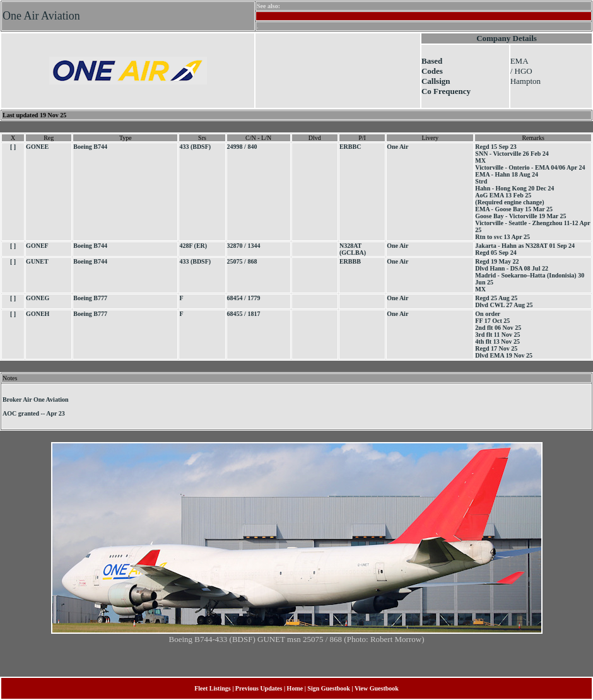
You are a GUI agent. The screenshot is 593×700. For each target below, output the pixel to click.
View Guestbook (377, 688)
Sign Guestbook (329, 688)
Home (295, 688)
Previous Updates (259, 688)
